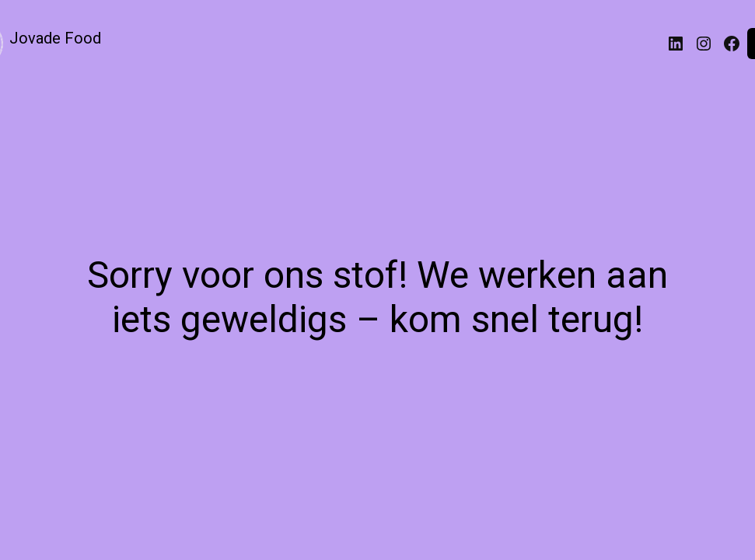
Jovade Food (55, 38)
